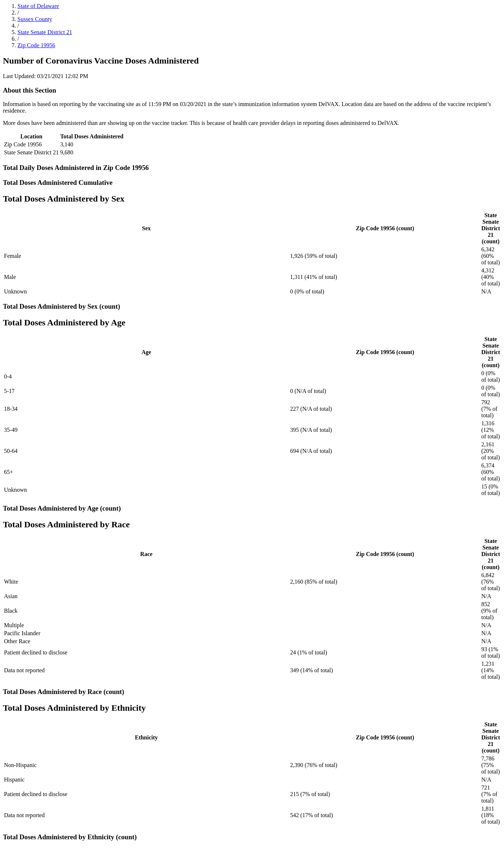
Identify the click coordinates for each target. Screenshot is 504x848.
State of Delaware (38, 6)
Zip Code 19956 (36, 45)
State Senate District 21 (45, 32)
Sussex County (35, 19)
